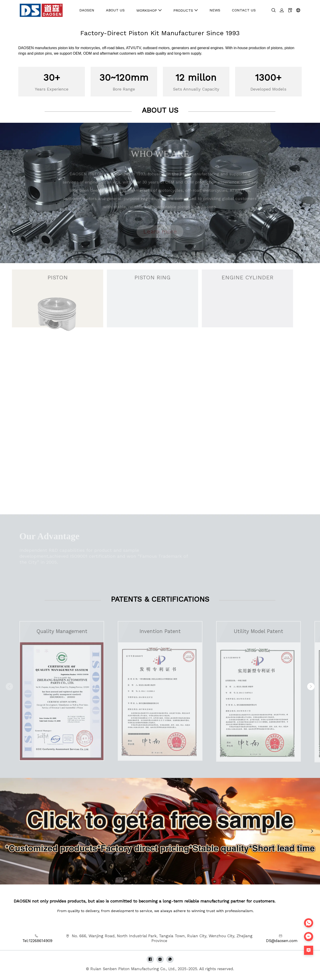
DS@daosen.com (282, 941)
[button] (311, 686)
